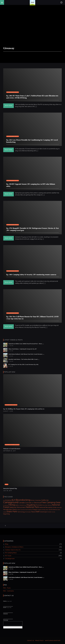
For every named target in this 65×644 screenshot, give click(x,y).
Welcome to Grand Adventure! (12, 449)
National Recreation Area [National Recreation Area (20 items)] (48, 507)
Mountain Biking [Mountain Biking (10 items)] (47, 505)
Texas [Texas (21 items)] (33, 512)
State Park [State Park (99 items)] (12, 511)
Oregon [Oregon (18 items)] (35, 509)
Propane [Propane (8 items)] (40, 510)
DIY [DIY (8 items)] (33, 503)
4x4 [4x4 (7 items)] (4, 500)
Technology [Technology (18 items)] (21, 512)
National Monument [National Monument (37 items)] (18, 507)
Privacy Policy (39, 641)
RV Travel (8, 556)
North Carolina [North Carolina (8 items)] (21, 510)
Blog (6, 484)
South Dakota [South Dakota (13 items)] (53, 510)
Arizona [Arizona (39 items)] (8, 500)
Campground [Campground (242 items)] (11, 502)
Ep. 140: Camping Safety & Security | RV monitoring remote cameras (31, 275)
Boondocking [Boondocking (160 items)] (23, 500)
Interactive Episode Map (10, 489)
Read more (9, 106)
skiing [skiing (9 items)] (44, 510)
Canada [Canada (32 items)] (22, 503)
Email (7, 607)
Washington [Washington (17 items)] (44, 512)
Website (5, 614)
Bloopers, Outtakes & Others (12, 445)
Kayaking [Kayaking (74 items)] (31, 505)
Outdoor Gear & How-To (13, 92)
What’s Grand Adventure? (53, 641)
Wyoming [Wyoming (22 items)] (6, 514)
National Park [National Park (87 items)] (32, 507)
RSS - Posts (7, 588)
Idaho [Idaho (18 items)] (17, 505)
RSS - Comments (8, 591)
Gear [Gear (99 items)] (58, 502)
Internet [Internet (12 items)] (21, 505)
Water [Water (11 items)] (50, 512)
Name (7, 601)
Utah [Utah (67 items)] (37, 512)
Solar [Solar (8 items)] (47, 510)
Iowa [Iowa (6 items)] (25, 505)
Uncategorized (10, 559)
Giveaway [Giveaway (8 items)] (6, 505)
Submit (13, 627)
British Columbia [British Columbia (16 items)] (36, 500)
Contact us (31, 641)
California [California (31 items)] (45, 500)
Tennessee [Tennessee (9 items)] (28, 512)
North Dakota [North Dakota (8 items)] (29, 510)
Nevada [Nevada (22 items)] (6, 509)
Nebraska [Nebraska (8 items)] (59, 507)
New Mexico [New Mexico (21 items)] (13, 509)
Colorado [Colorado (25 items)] (28, 503)
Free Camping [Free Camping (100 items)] (48, 502)
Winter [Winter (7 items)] (54, 512)
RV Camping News (11, 553)
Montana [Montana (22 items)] (39, 505)
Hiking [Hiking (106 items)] (12, 505)
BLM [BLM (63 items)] (14, 500)
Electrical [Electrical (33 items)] (37, 503)
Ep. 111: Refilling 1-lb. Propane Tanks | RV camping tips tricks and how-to (24, 409)
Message (6, 620)
